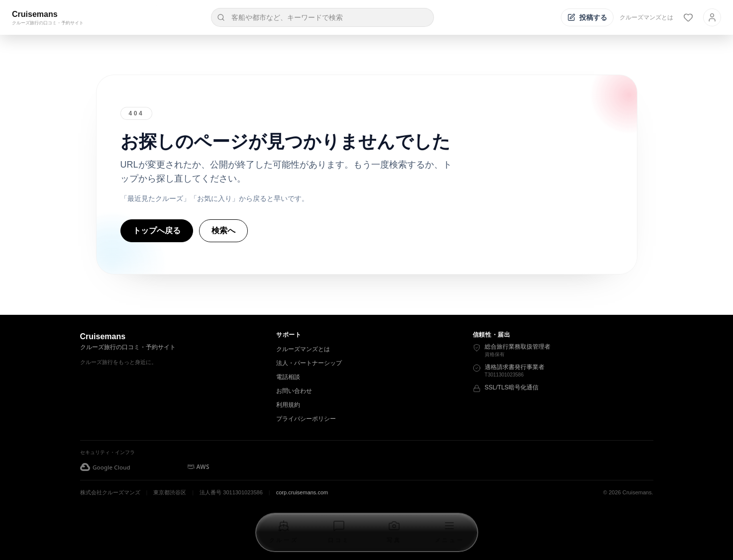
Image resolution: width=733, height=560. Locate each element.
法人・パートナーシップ (309, 363)
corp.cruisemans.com (302, 492)
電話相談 (288, 377)
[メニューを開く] (449, 532)
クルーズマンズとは (646, 17)
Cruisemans (35, 14)
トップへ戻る (157, 231)
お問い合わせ (294, 391)
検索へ (223, 231)
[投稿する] (587, 17)
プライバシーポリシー (306, 419)
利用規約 (288, 405)
